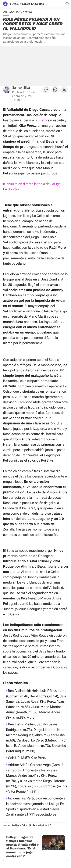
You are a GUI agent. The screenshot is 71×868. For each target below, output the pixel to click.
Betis (43, 120)
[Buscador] (67, 4)
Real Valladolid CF (42, 825)
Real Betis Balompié (21, 825)
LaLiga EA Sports (33, 4)
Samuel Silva (21, 88)
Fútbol (14, 4)
